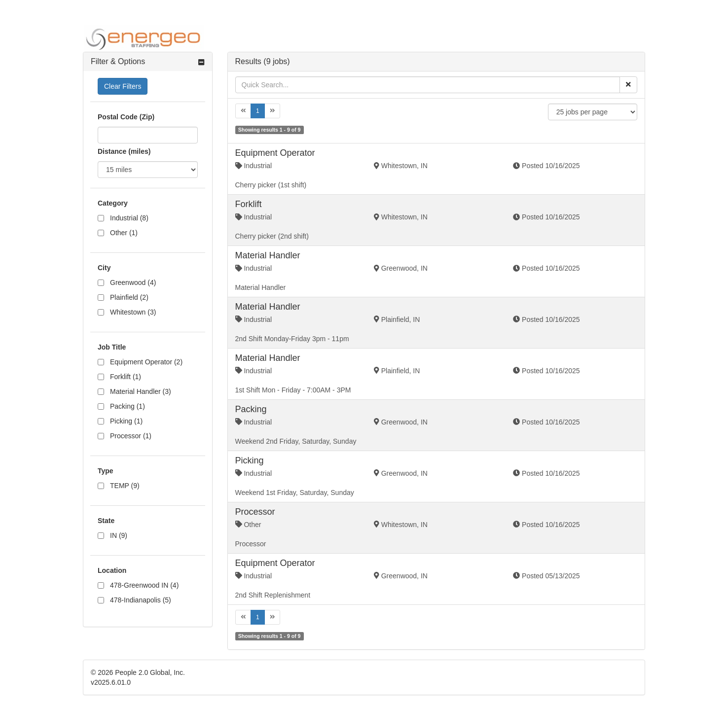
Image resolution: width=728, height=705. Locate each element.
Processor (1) (131, 436)
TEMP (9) (125, 486)
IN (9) (119, 535)
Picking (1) (126, 421)
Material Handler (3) (141, 391)
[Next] (273, 111)
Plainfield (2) (129, 297)
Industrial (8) (129, 218)
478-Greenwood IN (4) (144, 585)
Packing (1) (127, 406)
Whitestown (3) (133, 312)
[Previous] (243, 111)
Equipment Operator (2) (146, 362)
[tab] (148, 62)
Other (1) (124, 233)
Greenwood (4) (133, 282)
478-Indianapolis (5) (141, 600)
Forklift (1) (126, 377)
